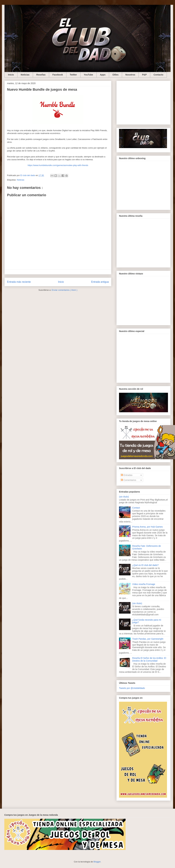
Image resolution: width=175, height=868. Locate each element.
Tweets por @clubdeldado (132, 688)
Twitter (73, 75)
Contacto (158, 75)
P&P (144, 75)
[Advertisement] (143, 102)
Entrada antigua (100, 282)
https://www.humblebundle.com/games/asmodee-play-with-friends (58, 165)
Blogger (97, 862)
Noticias (25, 75)
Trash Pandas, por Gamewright (148, 639)
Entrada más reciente (19, 282)
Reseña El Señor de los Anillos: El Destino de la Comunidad (149, 659)
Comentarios (129, 480)
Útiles (115, 75)
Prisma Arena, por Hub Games (148, 527)
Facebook (58, 75)
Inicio (11, 75)
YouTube (88, 75)
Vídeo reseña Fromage (144, 584)
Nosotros (130, 75)
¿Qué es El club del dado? (145, 565)
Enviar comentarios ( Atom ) (64, 290)
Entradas (127, 475)
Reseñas (41, 75)
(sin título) (124, 497)
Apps (103, 75)
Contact (136, 508)
